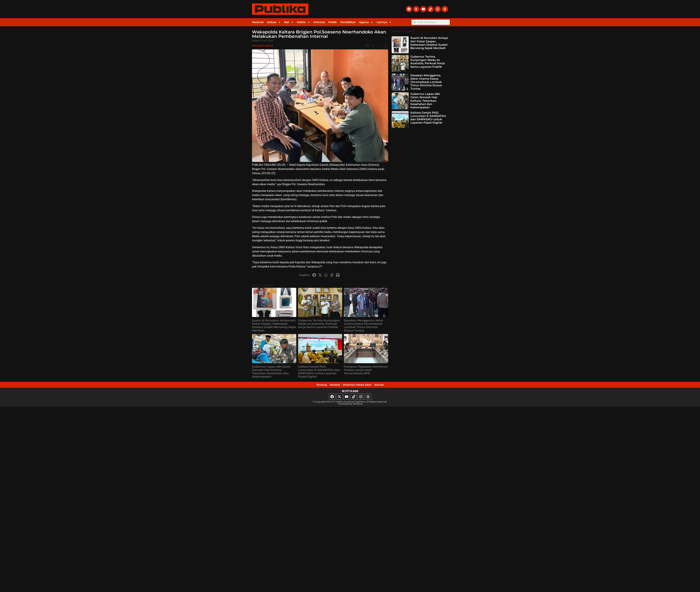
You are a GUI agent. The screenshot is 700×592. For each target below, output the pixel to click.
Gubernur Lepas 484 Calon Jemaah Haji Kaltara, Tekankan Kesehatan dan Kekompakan (271, 372)
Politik (333, 22)
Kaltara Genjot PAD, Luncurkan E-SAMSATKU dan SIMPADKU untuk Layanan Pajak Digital (319, 372)
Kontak (391, 386)
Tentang (310, 386)
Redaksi (330, 386)
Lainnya (384, 22)
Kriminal (319, 22)
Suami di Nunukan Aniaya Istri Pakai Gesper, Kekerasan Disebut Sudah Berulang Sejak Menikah (274, 325)
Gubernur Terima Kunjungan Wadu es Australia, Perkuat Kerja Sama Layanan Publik (319, 324)
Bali (289, 22)
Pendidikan (348, 22)
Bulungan (258, 46)
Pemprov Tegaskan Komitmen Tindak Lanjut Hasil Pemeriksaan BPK (366, 370)
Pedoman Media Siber (361, 386)
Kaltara (274, 22)
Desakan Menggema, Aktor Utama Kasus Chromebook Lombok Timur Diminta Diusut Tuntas (364, 325)
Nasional (258, 22)
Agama (366, 22)
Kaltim (304, 22)
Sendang (358, 406)
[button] (367, 46)
